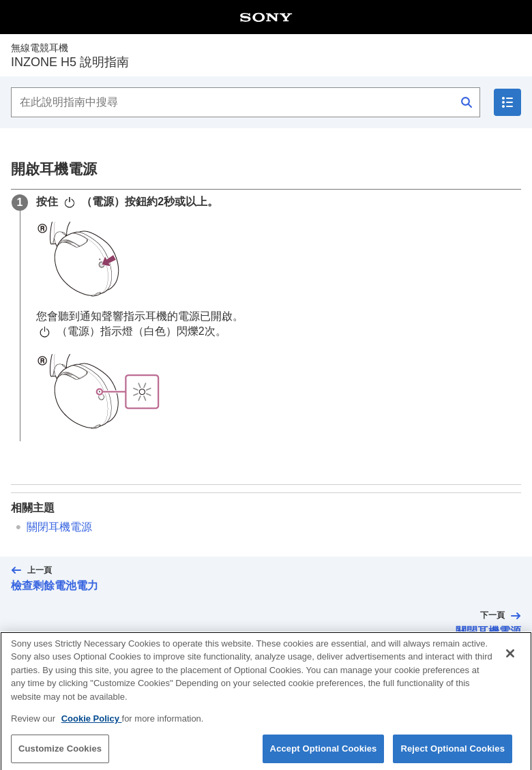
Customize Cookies (60, 753)
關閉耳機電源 (59, 527)
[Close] (510, 658)
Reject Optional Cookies (453, 753)
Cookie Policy (92, 724)
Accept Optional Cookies (324, 753)
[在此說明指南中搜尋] (246, 102)
